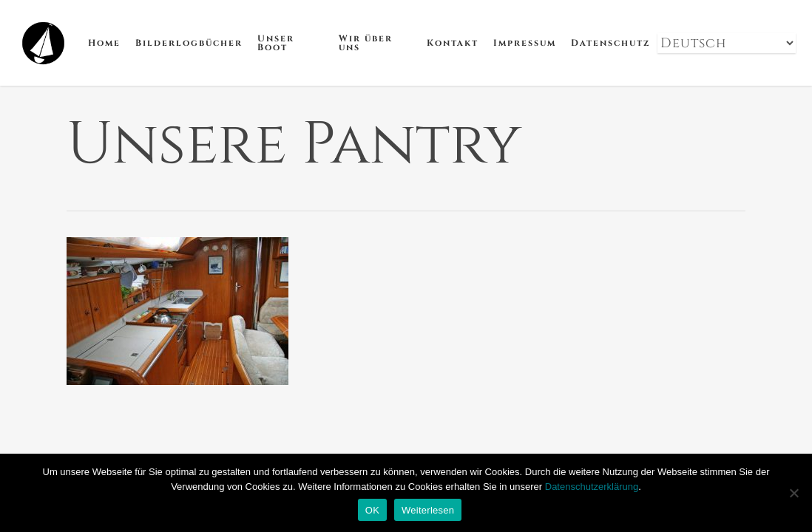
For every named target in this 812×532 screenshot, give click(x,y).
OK (372, 510)
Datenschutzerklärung (592, 487)
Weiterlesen (428, 510)
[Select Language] (727, 43)
